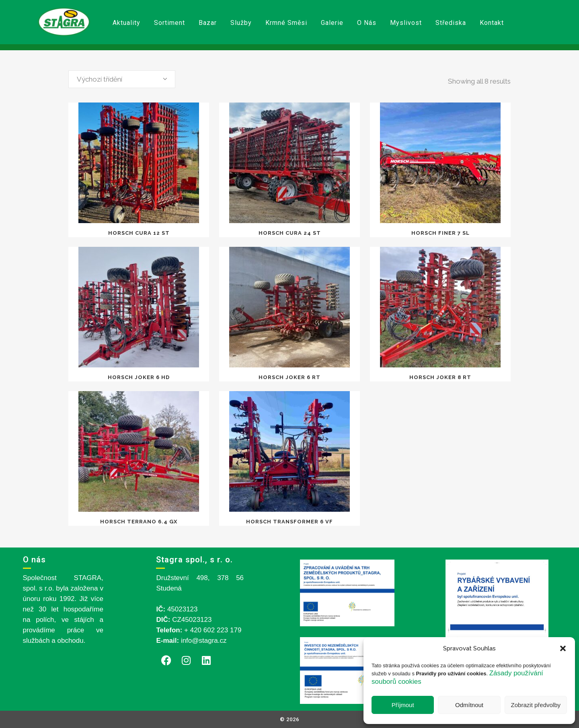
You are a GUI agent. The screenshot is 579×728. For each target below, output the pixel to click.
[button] (563, 648)
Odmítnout (469, 705)
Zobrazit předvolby (536, 705)
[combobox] (122, 79)
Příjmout (403, 705)
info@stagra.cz (204, 641)
